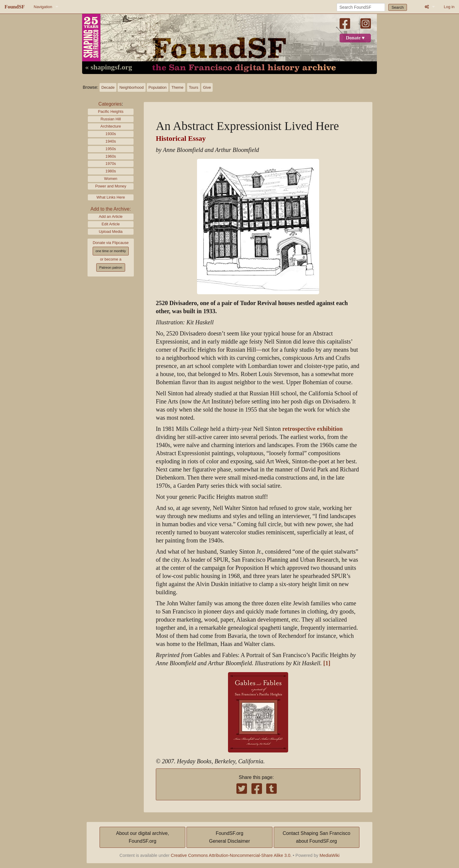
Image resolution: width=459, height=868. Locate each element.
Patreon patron (111, 267)
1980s (111, 171)
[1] (327, 663)
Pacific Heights (111, 111)
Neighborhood (131, 87)
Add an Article (111, 216)
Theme (177, 87)
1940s (111, 141)
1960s (111, 156)
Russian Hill (111, 119)
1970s (111, 164)
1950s (111, 149)
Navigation (43, 7)
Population (158, 87)
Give (207, 87)
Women (111, 179)
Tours (194, 87)
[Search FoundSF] (361, 7)
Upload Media (111, 232)
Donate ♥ (355, 38)
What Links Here (111, 197)
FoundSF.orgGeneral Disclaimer (229, 837)
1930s (111, 134)
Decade (108, 87)
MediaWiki (329, 855)
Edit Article (111, 224)
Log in (449, 7)
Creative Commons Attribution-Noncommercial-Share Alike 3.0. (231, 855)
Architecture (111, 126)
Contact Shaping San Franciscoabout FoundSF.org (317, 837)
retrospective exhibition (313, 429)
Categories (110, 104)
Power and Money (111, 186)
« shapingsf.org (109, 67)
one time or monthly (111, 251)
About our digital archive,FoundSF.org (143, 837)
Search (398, 7)
